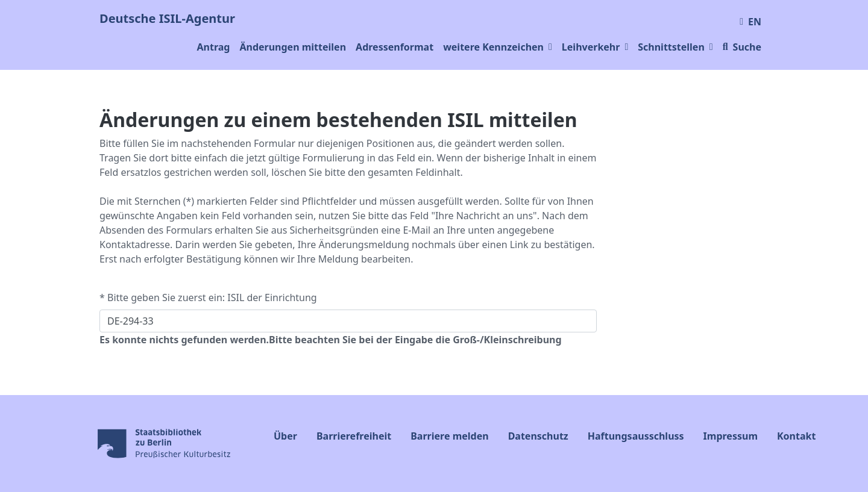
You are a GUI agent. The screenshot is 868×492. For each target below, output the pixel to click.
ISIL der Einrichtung (272, 297)
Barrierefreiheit (354, 436)
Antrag (213, 47)
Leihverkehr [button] (595, 47)
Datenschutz (538, 436)
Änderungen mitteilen (293, 47)
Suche (742, 47)
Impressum (731, 436)
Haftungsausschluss (636, 436)
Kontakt (796, 436)
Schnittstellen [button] (675, 47)
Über (285, 436)
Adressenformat (395, 47)
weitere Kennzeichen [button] (498, 47)
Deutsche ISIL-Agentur (167, 18)
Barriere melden (449, 436)
